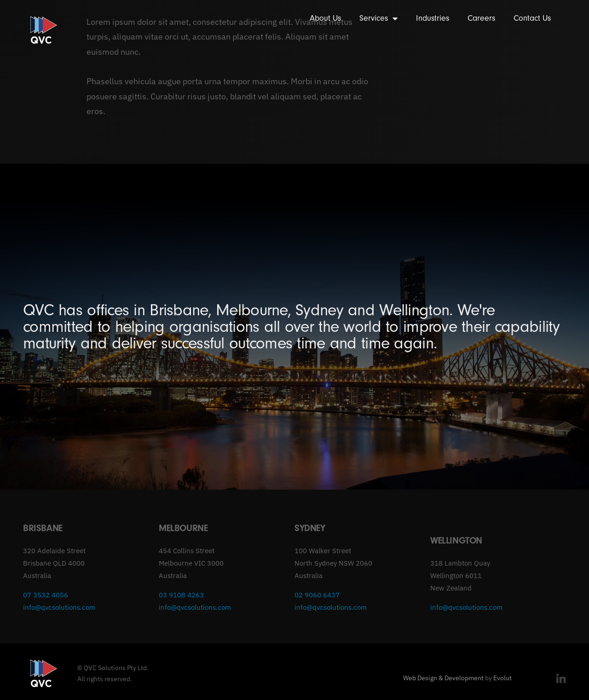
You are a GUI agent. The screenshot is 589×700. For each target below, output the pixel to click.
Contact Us (532, 18)
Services (378, 18)
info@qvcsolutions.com (59, 607)
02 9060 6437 (317, 595)
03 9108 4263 (181, 595)
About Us (325, 18)
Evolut (502, 678)
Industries (433, 18)
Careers (481, 18)
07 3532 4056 (46, 595)
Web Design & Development (443, 678)
